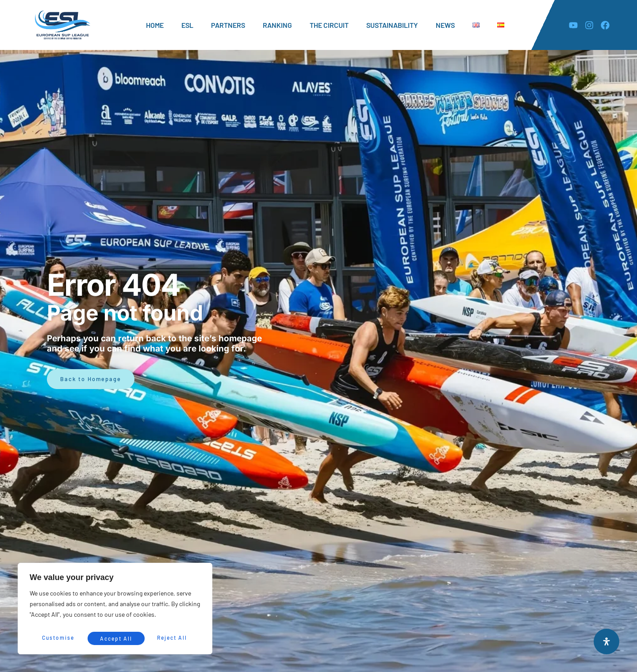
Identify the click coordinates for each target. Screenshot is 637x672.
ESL (187, 25)
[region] (115, 610)
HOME (155, 25)
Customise (58, 637)
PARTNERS (228, 25)
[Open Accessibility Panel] (606, 641)
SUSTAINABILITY (392, 25)
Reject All (116, 637)
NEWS (445, 25)
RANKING (277, 25)
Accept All (173, 637)
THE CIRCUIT (329, 25)
